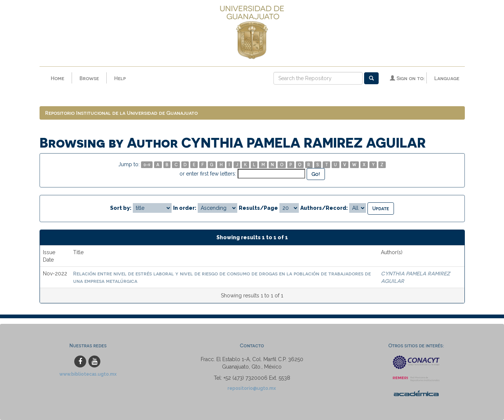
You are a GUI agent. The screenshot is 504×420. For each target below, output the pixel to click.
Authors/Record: (324, 208)
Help (120, 78)
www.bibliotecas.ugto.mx (88, 374)
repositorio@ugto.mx (252, 388)
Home (57, 78)
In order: (185, 208)
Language (447, 78)
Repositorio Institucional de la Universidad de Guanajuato (121, 113)
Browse (89, 78)
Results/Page (258, 208)
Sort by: (121, 208)
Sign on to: (407, 78)
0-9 (147, 165)
